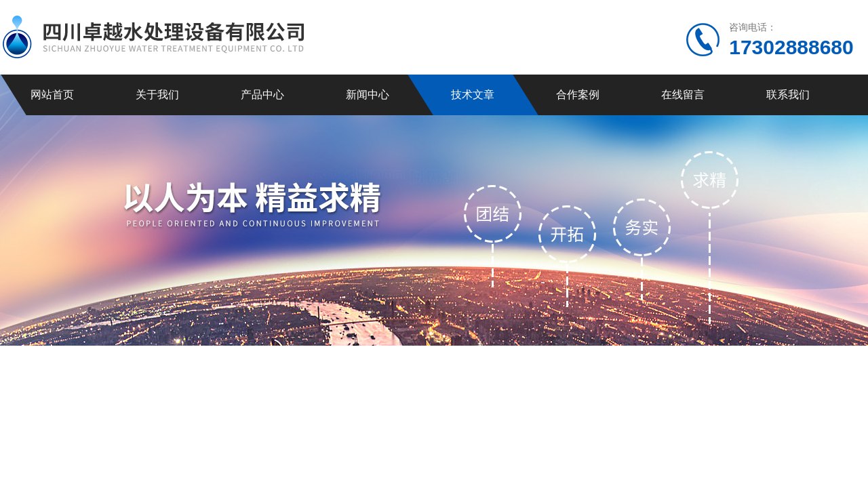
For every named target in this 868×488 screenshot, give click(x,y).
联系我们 (788, 95)
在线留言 (683, 95)
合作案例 (578, 95)
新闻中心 (368, 95)
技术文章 (473, 95)
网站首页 (52, 95)
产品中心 (262, 95)
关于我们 (157, 95)
